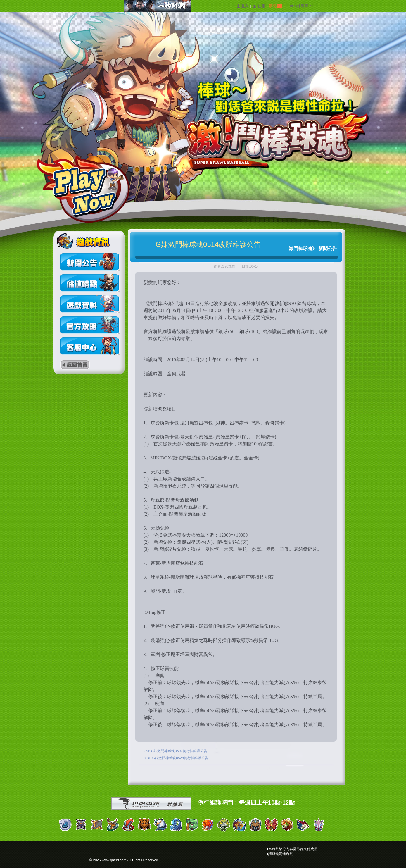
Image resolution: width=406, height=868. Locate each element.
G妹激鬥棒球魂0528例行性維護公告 (180, 758)
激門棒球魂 (300, 248)
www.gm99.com (114, 860)
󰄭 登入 (243, 6)
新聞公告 (328, 248)
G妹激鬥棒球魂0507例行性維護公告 (179, 751)
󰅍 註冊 (259, 6)
